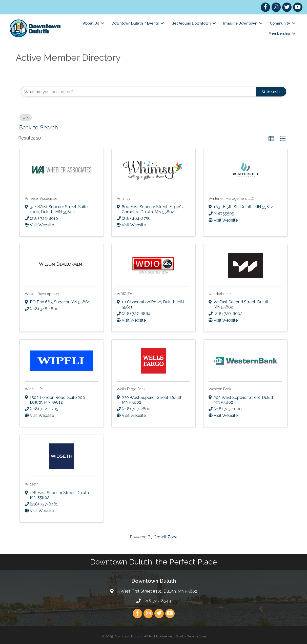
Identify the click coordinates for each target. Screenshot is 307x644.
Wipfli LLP (33, 389)
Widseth (32, 484)
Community (279, 23)
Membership (279, 33)
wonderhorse (220, 294)
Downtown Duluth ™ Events (135, 23)
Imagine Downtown (240, 23)
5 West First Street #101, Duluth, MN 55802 (157, 591)
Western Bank (220, 389)
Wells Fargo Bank (131, 389)
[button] (271, 139)
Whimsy (124, 199)
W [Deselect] (26, 118)
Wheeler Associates (41, 199)
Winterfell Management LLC (231, 199)
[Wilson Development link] (62, 264)
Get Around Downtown (190, 23)
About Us (90, 23)
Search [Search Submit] (271, 92)
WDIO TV (125, 294)
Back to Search (39, 128)
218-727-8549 (158, 601)
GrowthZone (166, 537)
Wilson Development (42, 294)
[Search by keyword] (138, 92)
